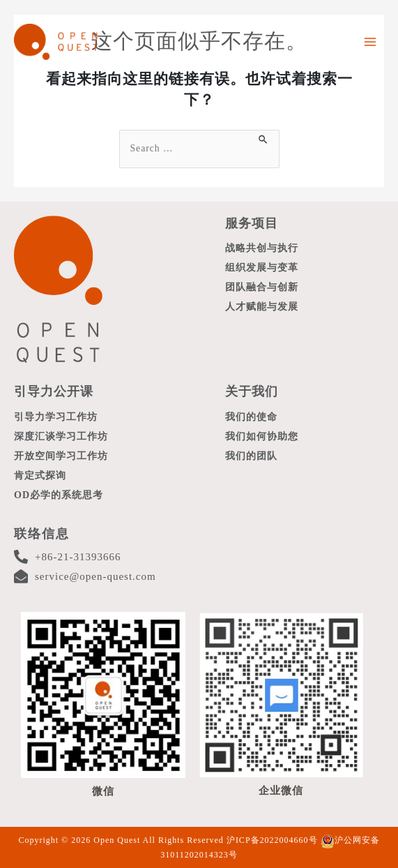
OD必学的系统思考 (59, 495)
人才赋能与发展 (262, 307)
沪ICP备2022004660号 (272, 840)
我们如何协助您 (262, 436)
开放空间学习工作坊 (61, 456)
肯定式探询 (40, 476)
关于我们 (252, 391)
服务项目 (252, 223)
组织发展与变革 (262, 268)
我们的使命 (251, 417)
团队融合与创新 (262, 287)
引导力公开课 (54, 391)
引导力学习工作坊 (56, 417)
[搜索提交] (263, 137)
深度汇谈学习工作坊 (61, 436)
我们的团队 (251, 456)
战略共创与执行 (262, 248)
